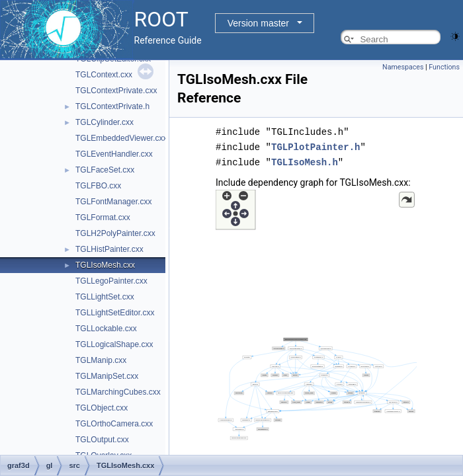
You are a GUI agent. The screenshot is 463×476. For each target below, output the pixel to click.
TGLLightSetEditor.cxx (115, 313)
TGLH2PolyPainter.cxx (115, 233)
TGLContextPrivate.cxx (116, 91)
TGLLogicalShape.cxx (114, 344)
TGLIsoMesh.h (305, 160)
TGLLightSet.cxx (105, 297)
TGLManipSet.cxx (107, 376)
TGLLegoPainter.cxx (111, 281)
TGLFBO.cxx (98, 186)
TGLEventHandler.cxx (114, 154)
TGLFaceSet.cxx (105, 170)
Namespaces (403, 67)
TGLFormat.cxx (103, 218)
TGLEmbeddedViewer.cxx (121, 138)
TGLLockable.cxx (106, 329)
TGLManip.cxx (101, 360)
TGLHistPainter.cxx (109, 249)
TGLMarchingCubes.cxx (118, 392)
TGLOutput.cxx (102, 440)
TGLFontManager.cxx (113, 202)
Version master (258, 23)
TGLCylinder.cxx (105, 122)
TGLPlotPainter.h (316, 146)
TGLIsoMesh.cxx (105, 265)
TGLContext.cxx (104, 75)
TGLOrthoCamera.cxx (114, 424)
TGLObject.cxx (102, 408)
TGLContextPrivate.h (112, 106)
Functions (444, 67)
